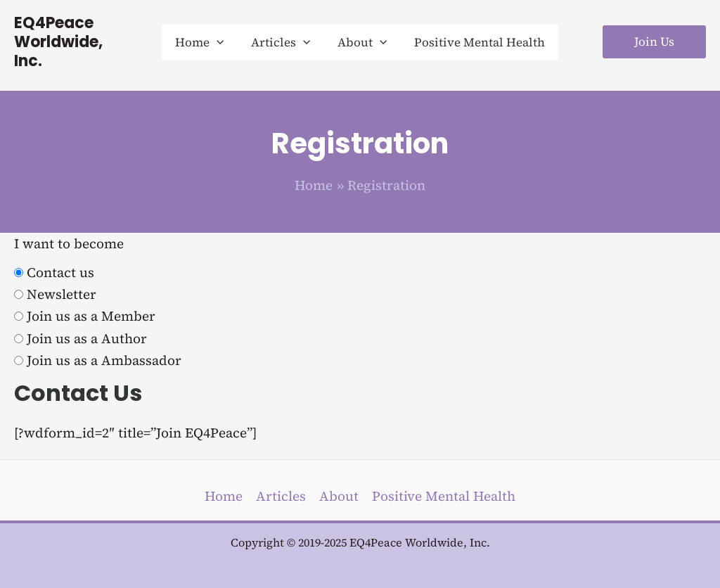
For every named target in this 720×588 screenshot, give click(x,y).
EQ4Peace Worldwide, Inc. (74, 32)
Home (224, 496)
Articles (281, 496)
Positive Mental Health (444, 496)
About (339, 496)
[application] (221, 32)
